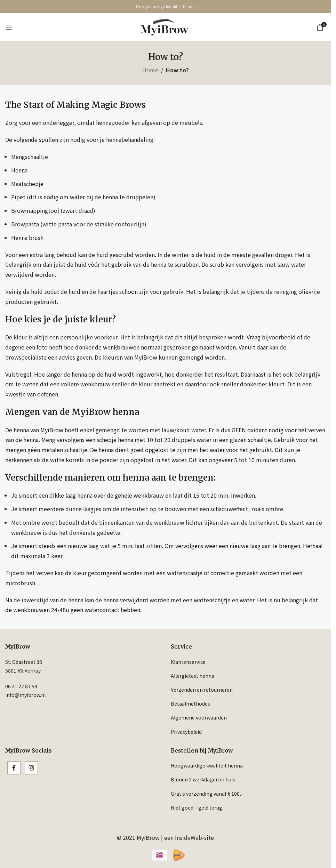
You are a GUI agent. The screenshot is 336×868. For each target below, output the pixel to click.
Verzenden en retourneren (202, 690)
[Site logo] (165, 26)
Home (150, 70)
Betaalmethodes (190, 704)
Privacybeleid (186, 732)
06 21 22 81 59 (21, 686)
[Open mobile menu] (9, 27)
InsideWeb (189, 837)
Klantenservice (188, 662)
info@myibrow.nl (25, 695)
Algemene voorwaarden (199, 717)
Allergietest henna (193, 676)
